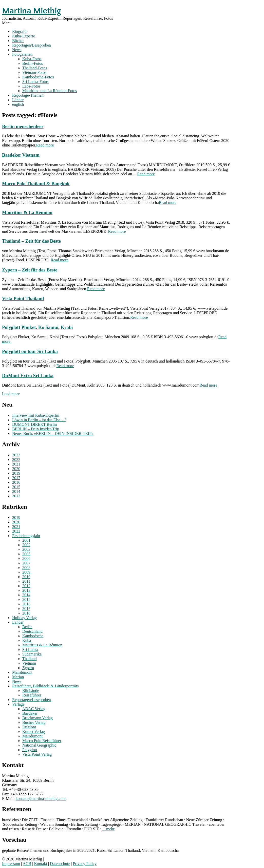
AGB (27, 864)
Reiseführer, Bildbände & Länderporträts (45, 686)
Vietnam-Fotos (34, 72)
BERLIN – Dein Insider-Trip (36, 429)
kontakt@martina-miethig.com (41, 799)
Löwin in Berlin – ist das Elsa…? (39, 420)
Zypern (28, 668)
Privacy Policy (85, 864)
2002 (26, 545)
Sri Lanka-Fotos (35, 82)
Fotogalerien (22, 54)
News (17, 50)
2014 (16, 491)
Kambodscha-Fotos (38, 77)
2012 (16, 496)
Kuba (27, 640)
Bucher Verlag (34, 722)
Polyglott (30, 750)
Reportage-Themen (28, 95)
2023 (16, 455)
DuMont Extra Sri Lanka (28, 376)
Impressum (11, 864)
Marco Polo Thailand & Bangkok (36, 184)
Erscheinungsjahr (26, 536)
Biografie (20, 31)
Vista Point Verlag (37, 754)
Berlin (27, 627)
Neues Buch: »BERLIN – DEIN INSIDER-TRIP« (53, 433)
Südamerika (32, 654)
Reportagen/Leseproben (32, 45)
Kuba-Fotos (32, 59)
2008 (26, 568)
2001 (26, 540)
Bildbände (31, 691)
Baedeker (30, 713)
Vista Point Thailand (23, 298)
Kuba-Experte (24, 36)
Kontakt (41, 864)
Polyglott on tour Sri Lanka (30, 351)
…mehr (108, 829)
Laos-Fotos (31, 86)
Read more (45, 145)
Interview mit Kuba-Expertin (36, 415)
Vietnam (29, 663)
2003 (26, 549)
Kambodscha (33, 636)
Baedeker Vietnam (21, 155)
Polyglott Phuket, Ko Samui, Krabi (37, 327)
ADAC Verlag (34, 709)
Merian (18, 677)
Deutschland (32, 631)
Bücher (18, 41)
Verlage (18, 704)
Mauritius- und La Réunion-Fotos (50, 91)
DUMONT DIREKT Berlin (34, 424)
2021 (16, 464)
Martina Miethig (32, 11)
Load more (11, 394)
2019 (16, 473)
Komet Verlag (34, 732)
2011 (26, 581)
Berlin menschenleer (23, 126)
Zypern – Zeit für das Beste (30, 270)
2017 (16, 478)
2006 (26, 558)
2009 (26, 572)
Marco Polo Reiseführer (42, 741)
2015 (16, 487)
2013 (26, 590)
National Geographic (39, 745)
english (18, 104)
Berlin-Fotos (33, 63)
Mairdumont (22, 672)
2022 (16, 460)
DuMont (29, 727)
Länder (18, 100)
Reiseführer (32, 695)
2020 (16, 469)
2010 (26, 577)
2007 (26, 563)
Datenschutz (60, 864)
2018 (26, 613)
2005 (26, 554)
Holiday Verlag (24, 618)
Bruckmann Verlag (37, 718)
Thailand (30, 659)
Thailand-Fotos (35, 68)
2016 (16, 482)
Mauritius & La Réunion (27, 212)
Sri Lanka (30, 650)
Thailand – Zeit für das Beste (31, 241)
